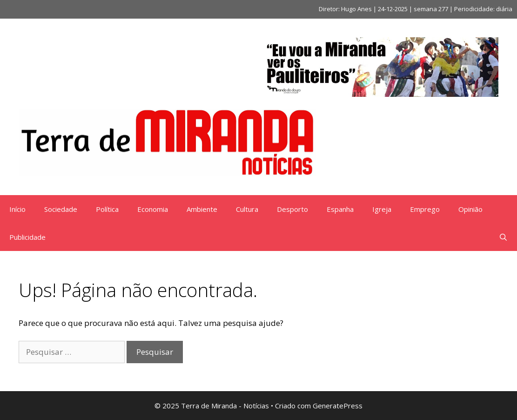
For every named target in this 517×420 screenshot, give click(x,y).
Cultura (247, 209)
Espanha (340, 209)
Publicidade (27, 237)
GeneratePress (338, 406)
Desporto (292, 209)
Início (17, 209)
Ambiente (202, 209)
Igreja (382, 209)
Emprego (425, 209)
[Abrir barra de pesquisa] (503, 237)
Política (107, 209)
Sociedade (61, 209)
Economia (153, 209)
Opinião (470, 209)
